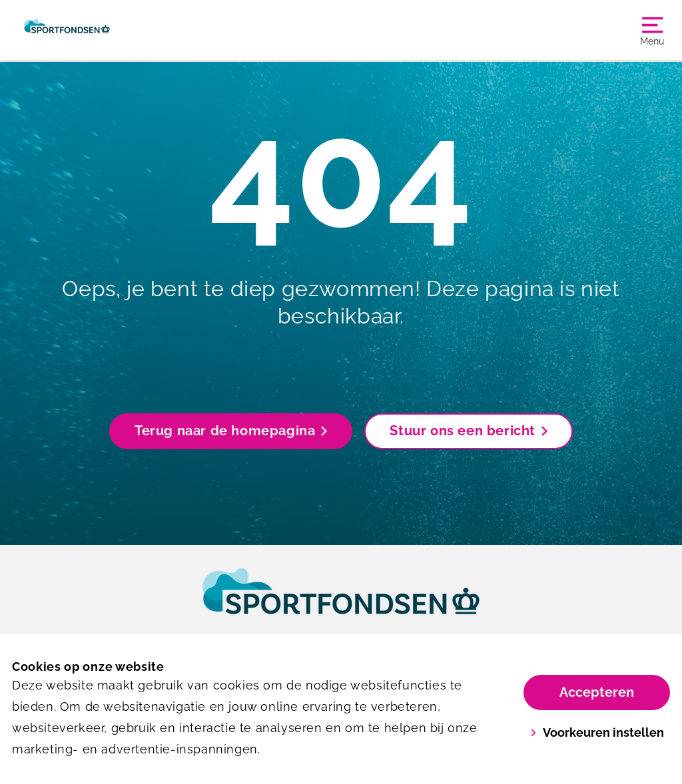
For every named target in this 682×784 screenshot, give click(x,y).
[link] (341, 604)
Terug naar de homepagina (231, 431)
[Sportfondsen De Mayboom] (67, 30)
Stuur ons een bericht (469, 431)
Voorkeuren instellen (597, 732)
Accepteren (597, 692)
